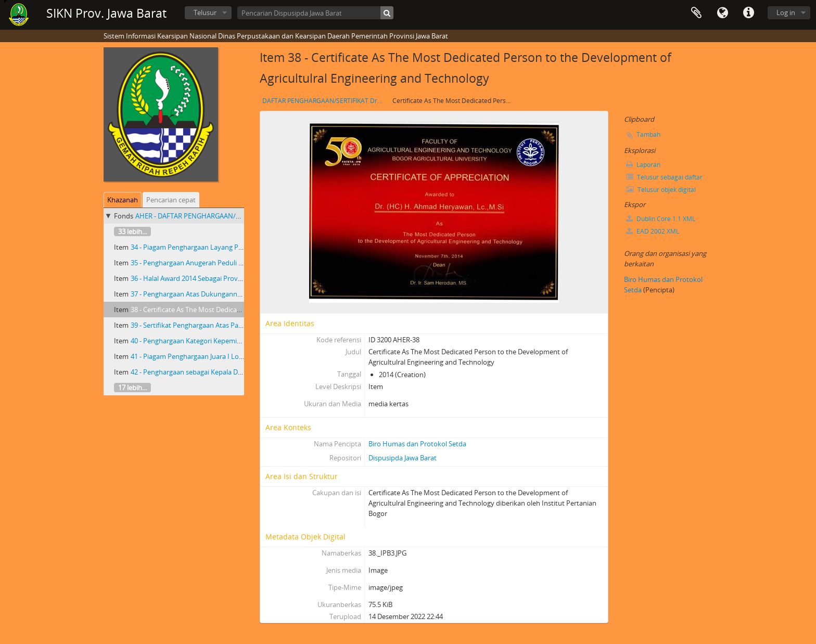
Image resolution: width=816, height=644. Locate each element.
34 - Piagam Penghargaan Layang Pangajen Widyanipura (217, 247)
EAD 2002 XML (653, 231)
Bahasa (722, 13)
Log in (786, 12)
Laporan (643, 165)
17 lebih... (132, 388)
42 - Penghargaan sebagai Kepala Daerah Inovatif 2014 (214, 372)
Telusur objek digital (661, 190)
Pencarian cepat (171, 200)
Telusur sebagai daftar (664, 177)
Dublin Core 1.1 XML (661, 219)
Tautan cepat (748, 13)
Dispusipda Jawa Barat (403, 458)
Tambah (648, 134)
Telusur (205, 12)
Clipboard (696, 13)
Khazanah (123, 200)
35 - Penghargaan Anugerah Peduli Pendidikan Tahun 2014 (221, 263)
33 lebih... (132, 231)
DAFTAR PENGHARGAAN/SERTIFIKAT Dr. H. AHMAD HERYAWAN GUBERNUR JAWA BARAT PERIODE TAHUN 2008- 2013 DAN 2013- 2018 (323, 101)
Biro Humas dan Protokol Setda (417, 444)
